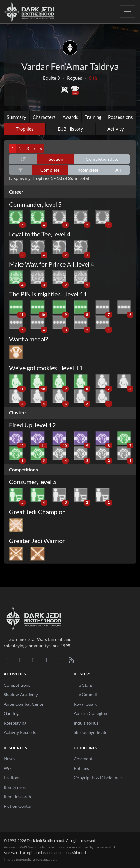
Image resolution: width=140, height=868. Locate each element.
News (9, 759)
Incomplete (87, 170)
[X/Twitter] (59, 660)
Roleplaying (15, 723)
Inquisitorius (86, 723)
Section (56, 159)
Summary (16, 117)
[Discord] (8, 660)
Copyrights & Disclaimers (98, 778)
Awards (70, 117)
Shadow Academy (21, 694)
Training (93, 117)
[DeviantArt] (20, 660)
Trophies (25, 129)
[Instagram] (46, 660)
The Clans (83, 685)
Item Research (17, 796)
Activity (116, 129)
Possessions (120, 117)
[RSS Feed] (71, 660)
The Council (85, 694)
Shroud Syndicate (91, 732)
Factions (12, 778)
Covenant (83, 759)
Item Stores (15, 787)
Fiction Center (18, 806)
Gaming (11, 713)
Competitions (17, 685)
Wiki (8, 768)
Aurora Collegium (91, 713)
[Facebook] (33, 660)
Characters (44, 117)
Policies (81, 768)
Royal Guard (86, 704)
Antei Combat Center (24, 704)
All (118, 170)
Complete (50, 170)
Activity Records (20, 732)
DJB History (70, 129)
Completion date (102, 159)
